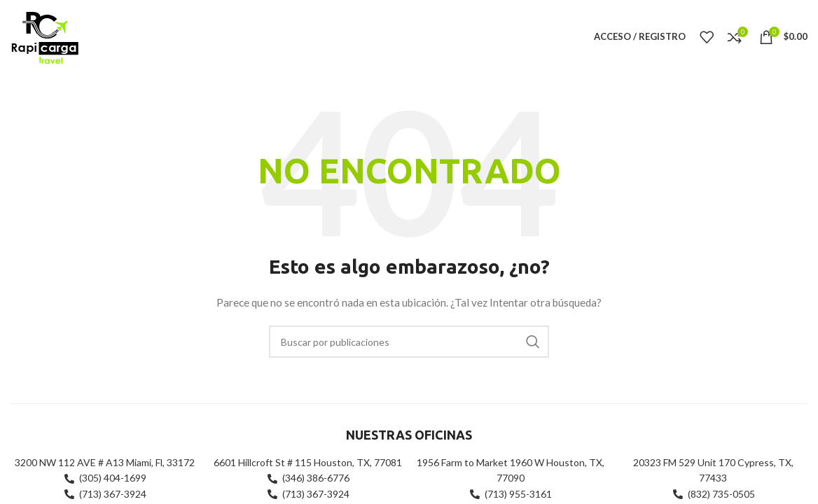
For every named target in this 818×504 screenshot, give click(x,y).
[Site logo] (44, 35)
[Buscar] (409, 342)
